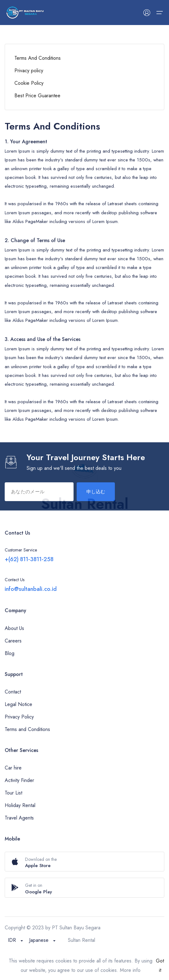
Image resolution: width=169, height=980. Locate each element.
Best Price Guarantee (37, 96)
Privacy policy (29, 71)
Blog (10, 653)
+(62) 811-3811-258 (29, 559)
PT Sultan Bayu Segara (76, 928)
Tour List (13, 793)
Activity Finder (19, 780)
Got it (160, 965)
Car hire (13, 768)
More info (130, 970)
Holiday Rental (20, 805)
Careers (13, 641)
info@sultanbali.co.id (31, 589)
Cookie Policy (29, 83)
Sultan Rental (82, 940)
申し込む (96, 492)
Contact (13, 692)
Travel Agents (19, 818)
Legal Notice (18, 704)
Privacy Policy (19, 717)
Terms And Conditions (38, 58)
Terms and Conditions (27, 729)
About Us (14, 628)
